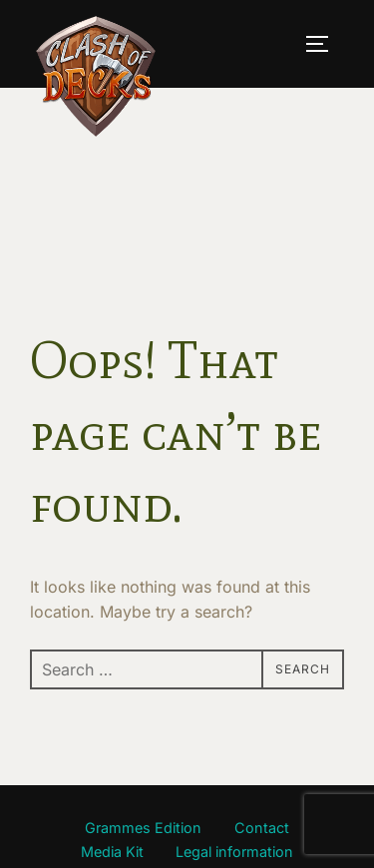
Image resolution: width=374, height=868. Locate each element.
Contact (262, 828)
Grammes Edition (143, 828)
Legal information (234, 852)
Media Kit (112, 852)
